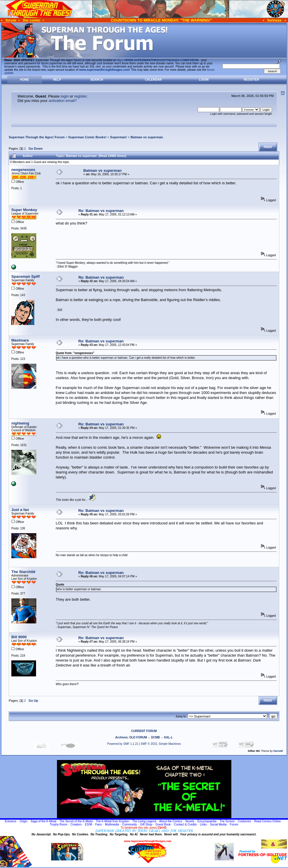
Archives (121, 737)
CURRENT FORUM (144, 731)
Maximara (20, 340)
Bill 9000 (19, 637)
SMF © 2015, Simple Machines (161, 744)
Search (97, 80)
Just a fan (20, 510)
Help (57, 80)
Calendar (153, 80)
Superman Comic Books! (87, 137)
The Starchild (23, 572)
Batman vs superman (147, 137)
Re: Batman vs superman (101, 211)
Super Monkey (24, 210)
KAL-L (168, 737)
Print (268, 147)
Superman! (119, 137)
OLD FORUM (138, 737)
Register (251, 80)
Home (25, 80)
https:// (158, 60)
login (65, 96)
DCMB (155, 737)
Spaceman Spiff (26, 276)
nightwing (20, 423)
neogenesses (23, 170)
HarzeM (278, 751)
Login (204, 80)
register (80, 96)
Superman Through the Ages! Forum (37, 137)
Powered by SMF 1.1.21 (123, 744)
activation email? (63, 101)
